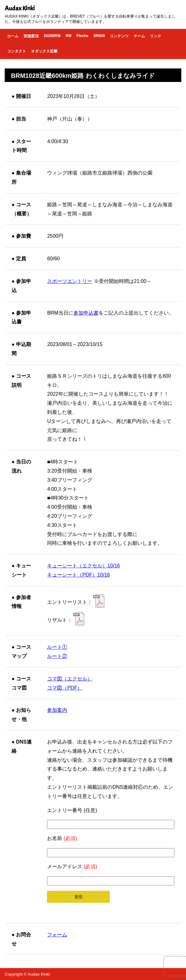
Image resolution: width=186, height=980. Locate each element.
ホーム (13, 36)
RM (69, 36)
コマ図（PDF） (65, 688)
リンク (156, 36)
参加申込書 (86, 313)
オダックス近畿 (44, 51)
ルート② (57, 656)
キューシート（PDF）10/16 (78, 575)
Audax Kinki (20, 8)
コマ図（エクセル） (70, 679)
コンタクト (17, 51)
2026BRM (52, 36)
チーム (139, 36)
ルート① (57, 647)
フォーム (57, 935)
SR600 (99, 36)
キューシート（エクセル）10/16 (83, 566)
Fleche (82, 36)
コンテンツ (119, 36)
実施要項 (31, 36)
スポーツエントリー (70, 281)
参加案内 (57, 710)
